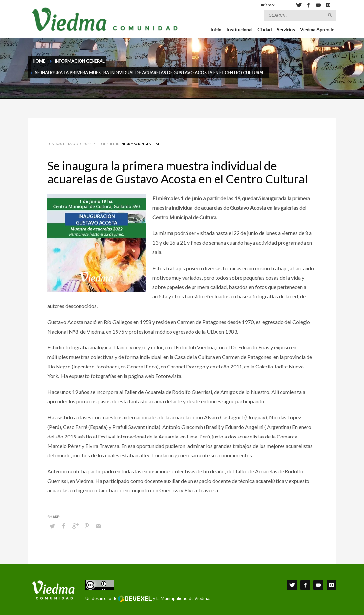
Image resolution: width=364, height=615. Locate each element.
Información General (140, 144)
